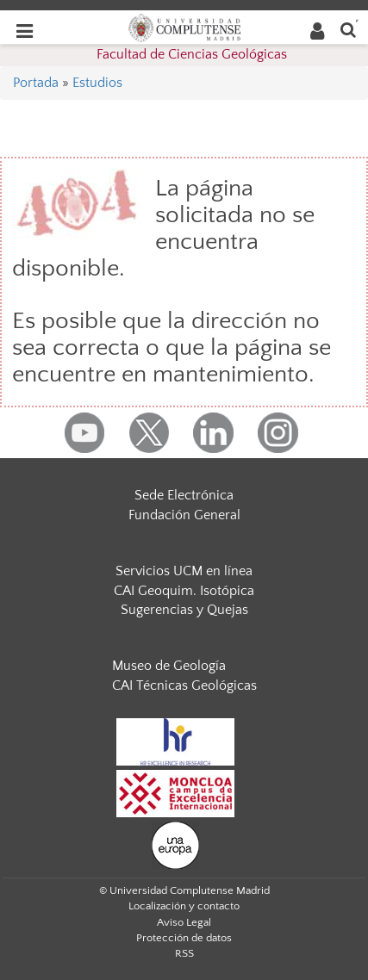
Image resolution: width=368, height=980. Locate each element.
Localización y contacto (184, 906)
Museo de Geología (169, 666)
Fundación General (184, 515)
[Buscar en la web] (348, 29)
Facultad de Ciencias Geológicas (192, 54)
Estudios (97, 83)
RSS (184, 953)
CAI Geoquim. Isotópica (184, 591)
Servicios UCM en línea (184, 571)
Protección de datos (184, 938)
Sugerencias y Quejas (184, 610)
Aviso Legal (184, 922)
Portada (36, 83)
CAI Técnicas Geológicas (184, 685)
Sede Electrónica (184, 495)
